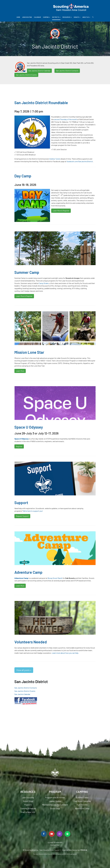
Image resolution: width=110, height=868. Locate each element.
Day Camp (23, 176)
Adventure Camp (28, 572)
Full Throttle (82, 805)
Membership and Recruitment (55, 805)
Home (18, 17)
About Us (86, 17)
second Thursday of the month (65, 119)
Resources (67, 17)
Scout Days (55, 808)
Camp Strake (44, 283)
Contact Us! (55, 845)
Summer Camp (27, 272)
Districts (56, 17)
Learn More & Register (61, 211)
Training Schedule (28, 808)
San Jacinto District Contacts (67, 71)
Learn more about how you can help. (65, 653)
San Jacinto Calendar (22, 694)
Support (21, 503)
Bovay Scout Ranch (55, 578)
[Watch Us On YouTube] (52, 834)
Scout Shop (28, 801)
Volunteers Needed (31, 642)
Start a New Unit (28, 812)
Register (19, 446)
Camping (47, 17)
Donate (77, 17)
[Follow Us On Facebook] (44, 834)
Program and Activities (55, 797)
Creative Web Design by (75, 850)
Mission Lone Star (29, 352)
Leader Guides (55, 801)
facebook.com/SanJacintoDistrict (80, 161)
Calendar (37, 17)
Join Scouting (27, 17)
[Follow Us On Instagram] (60, 834)
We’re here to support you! (33, 511)
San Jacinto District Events (26, 75)
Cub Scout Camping (82, 801)
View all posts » (24, 670)
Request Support (22, 516)
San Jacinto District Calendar (39, 71)
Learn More (20, 371)
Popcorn (28, 805)
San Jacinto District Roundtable (41, 103)
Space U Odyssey (29, 427)
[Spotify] (67, 834)
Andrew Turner (55, 159)
